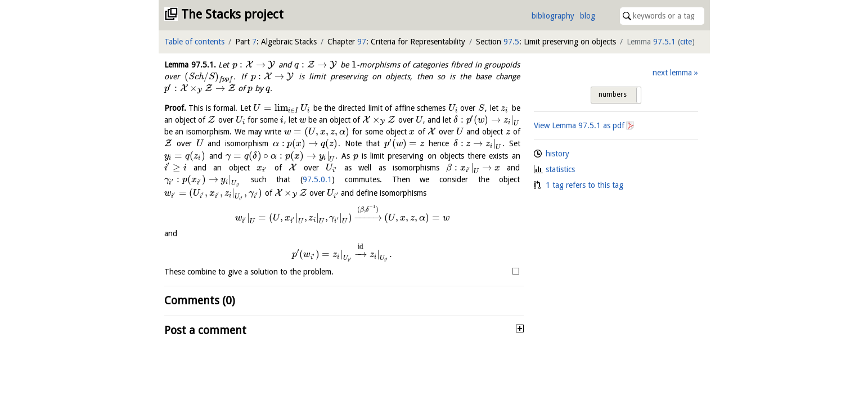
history (557, 154)
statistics (560, 169)
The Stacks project (232, 14)
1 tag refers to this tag (584, 185)
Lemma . (190, 65)
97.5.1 (664, 42)
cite (686, 42)
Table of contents (194, 42)
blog (588, 16)
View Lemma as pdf (579, 125)
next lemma (672, 73)
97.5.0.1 (317, 179)
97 (362, 42)
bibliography (553, 16)
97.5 (511, 42)
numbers (613, 94)
